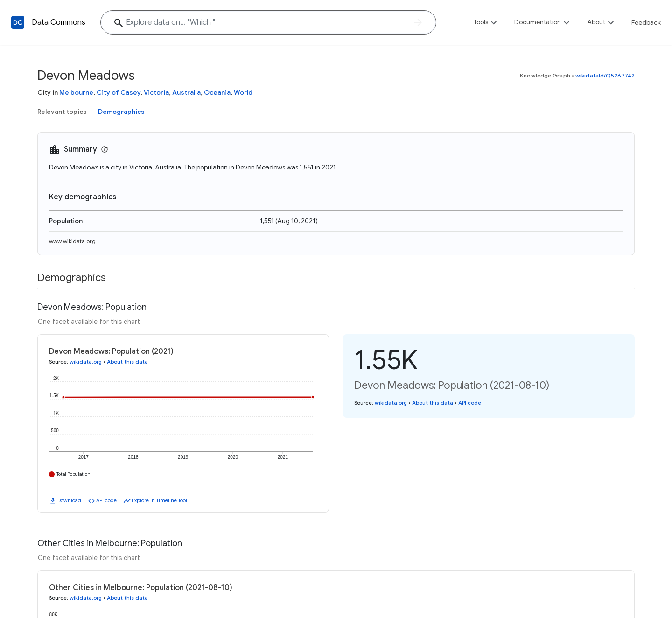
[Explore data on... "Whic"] (268, 22)
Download (69, 500)
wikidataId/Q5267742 (605, 75)
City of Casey (119, 92)
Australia (186, 92)
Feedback (646, 22)
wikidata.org (86, 362)
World (243, 92)
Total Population (73, 474)
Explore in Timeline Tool (159, 500)
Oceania (217, 92)
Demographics (121, 112)
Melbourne (76, 92)
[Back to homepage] (18, 22)
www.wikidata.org (72, 241)
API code (106, 500)
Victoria (156, 92)
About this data (127, 362)
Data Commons (59, 22)
